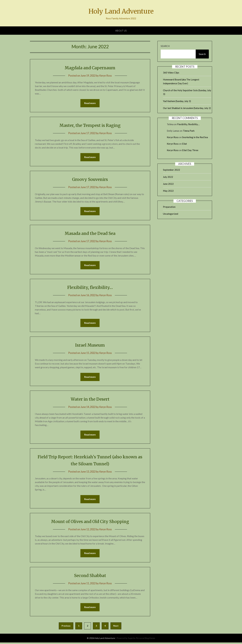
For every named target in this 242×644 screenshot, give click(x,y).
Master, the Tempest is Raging (90, 125)
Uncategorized (171, 214)
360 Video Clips (171, 73)
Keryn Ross (106, 76)
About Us (121, 31)
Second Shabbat (90, 577)
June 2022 (168, 184)
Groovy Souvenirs (90, 179)
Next (116, 627)
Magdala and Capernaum (90, 68)
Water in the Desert (90, 400)
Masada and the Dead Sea (90, 234)
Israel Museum (90, 346)
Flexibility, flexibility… (90, 288)
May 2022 (168, 191)
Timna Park (189, 131)
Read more (90, 103)
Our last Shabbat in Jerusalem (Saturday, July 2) (187, 108)
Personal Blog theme (146, 640)
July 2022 (168, 177)
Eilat (185, 144)
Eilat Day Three (190, 150)
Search (165, 46)
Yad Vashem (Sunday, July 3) (177, 101)
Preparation (169, 207)
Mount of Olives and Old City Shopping (90, 523)
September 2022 (171, 170)
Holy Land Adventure (121, 11)
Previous (66, 627)
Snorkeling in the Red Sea (195, 137)
